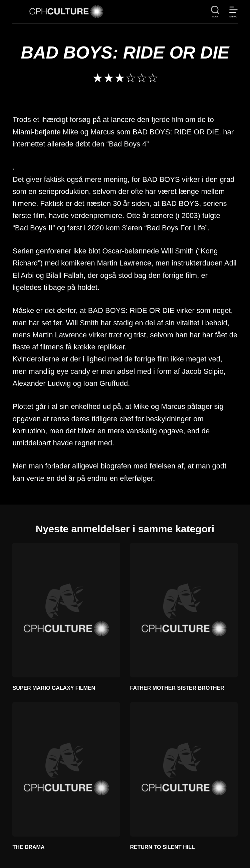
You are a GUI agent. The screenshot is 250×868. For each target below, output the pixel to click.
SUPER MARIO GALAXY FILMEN (54, 688)
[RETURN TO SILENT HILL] (184, 770)
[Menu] (233, 12)
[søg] (215, 12)
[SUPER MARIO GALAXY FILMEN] (66, 610)
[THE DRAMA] (66, 770)
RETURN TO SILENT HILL (163, 847)
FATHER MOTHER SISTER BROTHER (177, 688)
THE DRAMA (28, 847)
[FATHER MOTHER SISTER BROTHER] (184, 610)
